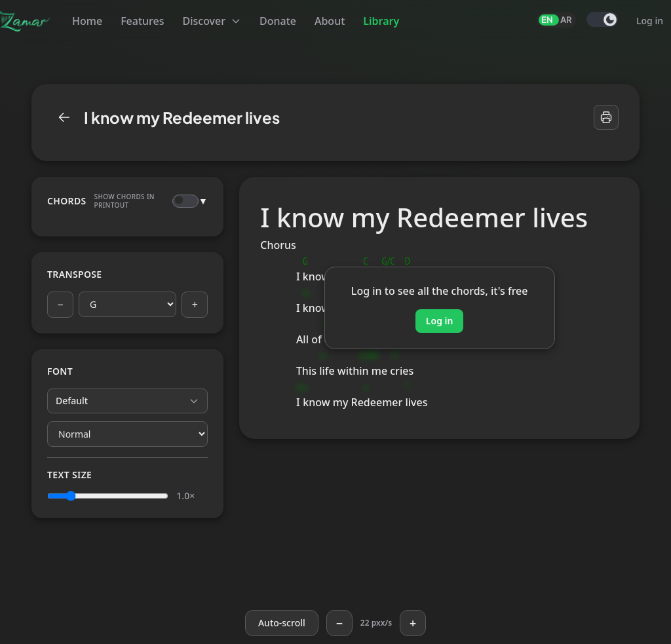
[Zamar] (26, 21)
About (330, 21)
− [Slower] (339, 623)
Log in (650, 21)
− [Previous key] (60, 305)
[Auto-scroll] (282, 623)
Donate (278, 21)
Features (142, 21)
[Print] (606, 117)
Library (381, 21)
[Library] (64, 117)
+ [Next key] (195, 305)
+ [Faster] (413, 623)
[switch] (602, 19)
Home (87, 21)
